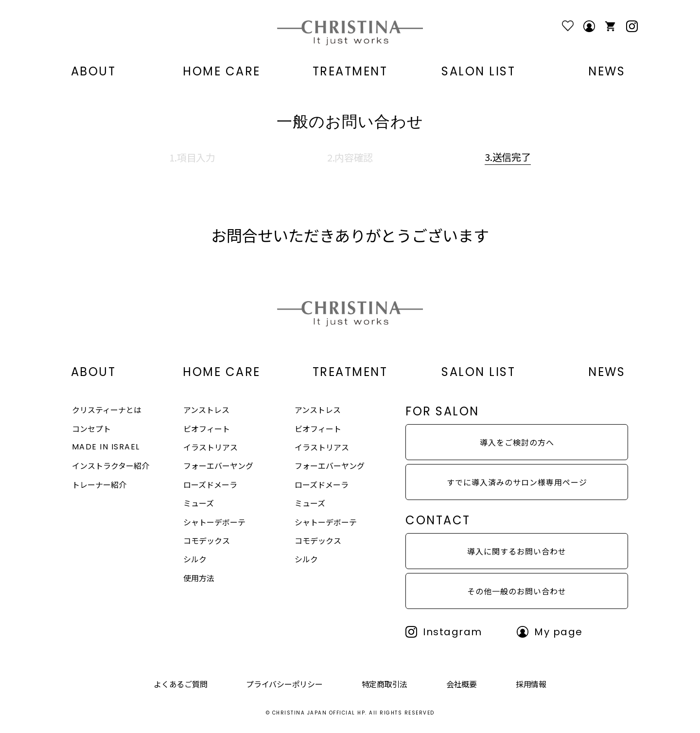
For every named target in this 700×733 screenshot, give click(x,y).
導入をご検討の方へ (517, 442)
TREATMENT (350, 72)
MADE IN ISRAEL (106, 447)
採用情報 (531, 684)
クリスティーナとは (107, 410)
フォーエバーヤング (218, 465)
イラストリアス (210, 447)
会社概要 (462, 684)
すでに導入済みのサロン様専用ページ (517, 482)
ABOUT (94, 72)
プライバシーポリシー (284, 684)
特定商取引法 (385, 684)
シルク (195, 559)
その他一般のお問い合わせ (517, 591)
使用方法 (199, 578)
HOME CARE (222, 72)
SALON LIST (478, 72)
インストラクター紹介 (111, 465)
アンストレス (206, 410)
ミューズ (199, 503)
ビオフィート (207, 429)
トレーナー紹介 (99, 484)
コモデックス (207, 540)
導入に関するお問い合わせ (517, 551)
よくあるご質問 (180, 684)
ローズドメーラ (210, 484)
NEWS (607, 72)
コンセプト (91, 429)
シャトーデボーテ (214, 522)
